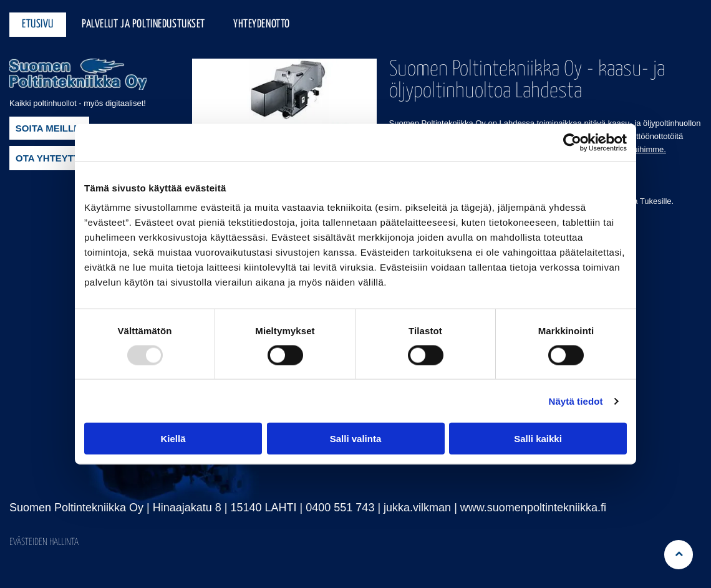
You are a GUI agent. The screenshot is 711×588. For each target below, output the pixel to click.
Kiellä (173, 439)
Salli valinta (356, 439)
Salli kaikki (538, 439)
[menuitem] (39, 25)
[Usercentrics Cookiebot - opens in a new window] (572, 142)
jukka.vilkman (417, 508)
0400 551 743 (340, 508)
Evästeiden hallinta (44, 542)
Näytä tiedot (576, 401)
